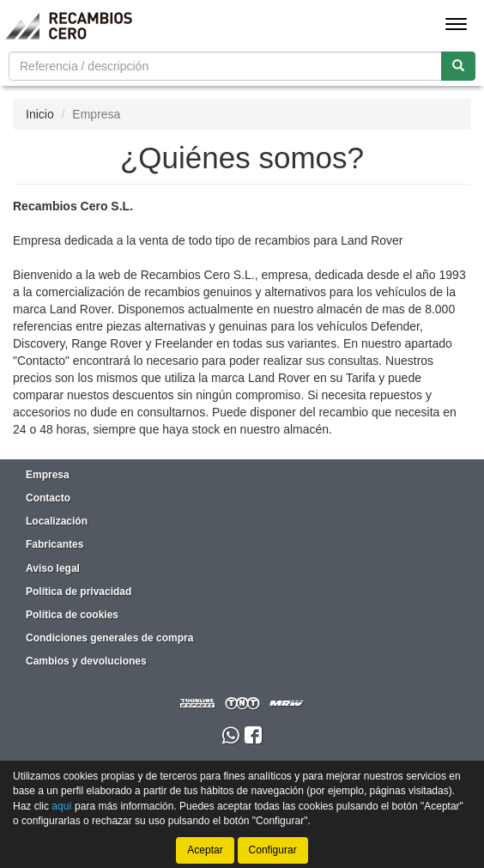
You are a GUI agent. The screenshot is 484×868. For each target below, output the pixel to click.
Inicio (40, 114)
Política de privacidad (79, 592)
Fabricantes (54, 544)
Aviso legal (53, 568)
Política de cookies (72, 615)
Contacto (48, 498)
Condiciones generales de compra (109, 638)
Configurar (273, 850)
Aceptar (205, 850)
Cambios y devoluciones (86, 661)
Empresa (48, 475)
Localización (57, 521)
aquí (61, 805)
